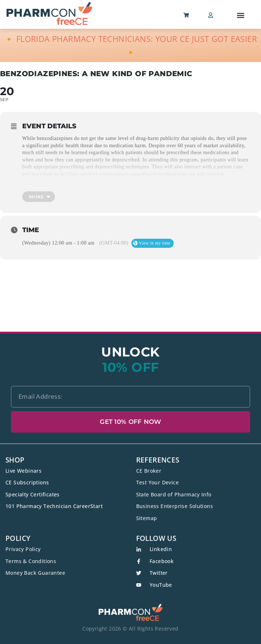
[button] (241, 15)
